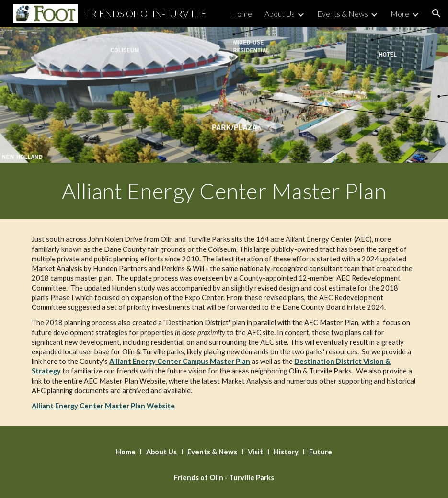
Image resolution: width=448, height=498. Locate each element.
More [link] (400, 14)
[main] (224, 191)
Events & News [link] (343, 14)
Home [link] (241, 14)
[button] (437, 13)
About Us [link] (280, 14)
